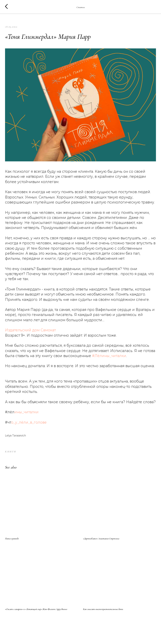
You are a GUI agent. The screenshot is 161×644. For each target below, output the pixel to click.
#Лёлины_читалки (109, 356)
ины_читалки (26, 412)
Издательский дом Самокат (30, 330)
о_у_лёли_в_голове (29, 422)
